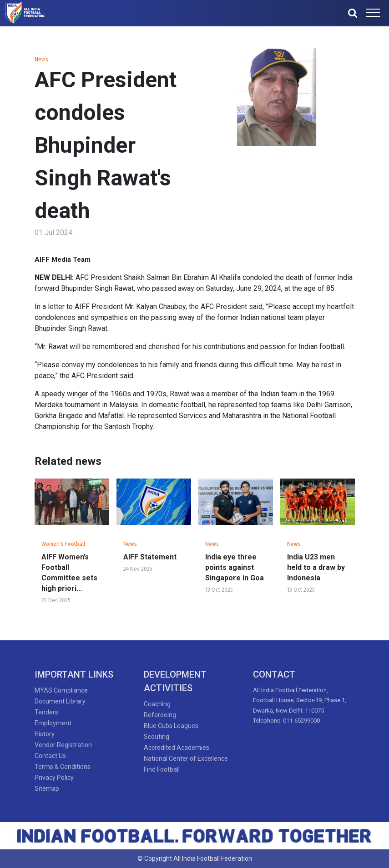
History (45, 734)
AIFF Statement (150, 557)
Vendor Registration (63, 745)
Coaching (157, 704)
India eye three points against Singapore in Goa (235, 567)
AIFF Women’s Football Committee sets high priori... (69, 573)
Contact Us (50, 756)
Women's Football (63, 544)
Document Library (60, 701)
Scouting (157, 737)
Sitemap (47, 788)
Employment (53, 723)
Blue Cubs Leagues (171, 726)
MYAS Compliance (61, 690)
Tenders (46, 712)
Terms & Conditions (63, 767)
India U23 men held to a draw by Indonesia (316, 567)
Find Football (162, 769)
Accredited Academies (177, 748)
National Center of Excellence (186, 758)
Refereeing (160, 715)
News (41, 60)
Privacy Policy (54, 778)
